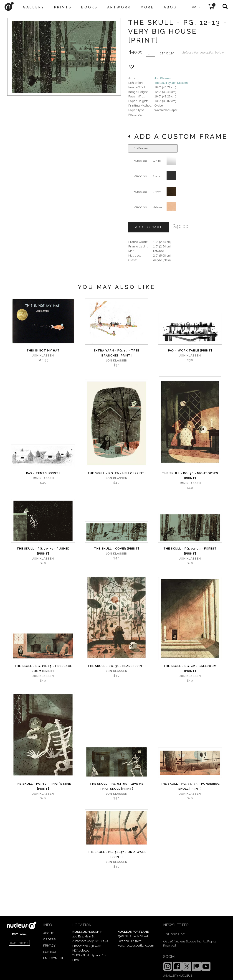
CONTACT (50, 952)
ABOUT (48, 933)
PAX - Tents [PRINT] (43, 473)
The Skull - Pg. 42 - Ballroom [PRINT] (190, 668)
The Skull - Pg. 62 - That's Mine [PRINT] (43, 786)
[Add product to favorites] (132, 67)
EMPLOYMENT (53, 958)
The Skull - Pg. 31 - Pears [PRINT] (117, 666)
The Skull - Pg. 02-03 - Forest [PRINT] (190, 551)
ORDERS (49, 939)
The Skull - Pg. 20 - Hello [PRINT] (116, 473)
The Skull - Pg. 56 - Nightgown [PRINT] (190, 476)
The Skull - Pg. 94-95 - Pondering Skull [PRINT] (190, 786)
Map (104, 941)
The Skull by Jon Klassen (171, 83)
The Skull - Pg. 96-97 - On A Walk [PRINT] (116, 854)
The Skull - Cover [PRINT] (116, 549)
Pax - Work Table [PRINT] (190, 350)
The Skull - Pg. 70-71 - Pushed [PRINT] (43, 551)
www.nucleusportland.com (136, 946)
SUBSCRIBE (176, 934)
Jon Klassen (163, 78)
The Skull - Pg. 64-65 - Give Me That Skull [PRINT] (117, 786)
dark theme (19, 943)
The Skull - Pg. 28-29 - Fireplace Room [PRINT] (43, 668)
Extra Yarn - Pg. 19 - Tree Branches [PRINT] (116, 353)
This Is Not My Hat (43, 350)
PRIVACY (49, 946)
